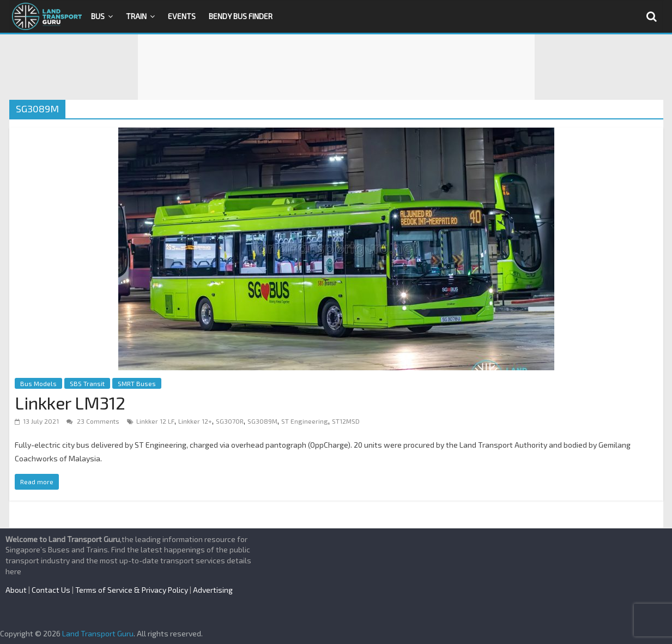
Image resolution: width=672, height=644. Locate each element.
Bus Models (38, 383)
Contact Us (51, 590)
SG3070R (230, 421)
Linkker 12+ (195, 421)
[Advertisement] (336, 67)
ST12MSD (346, 421)
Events (182, 16)
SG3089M (262, 421)
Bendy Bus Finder (241, 16)
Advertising (213, 590)
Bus (98, 16)
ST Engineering (305, 421)
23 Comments (93, 421)
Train (136, 16)
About (16, 590)
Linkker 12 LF (155, 421)
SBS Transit (87, 383)
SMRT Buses (137, 383)
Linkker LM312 (70, 402)
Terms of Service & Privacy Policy (132, 590)
